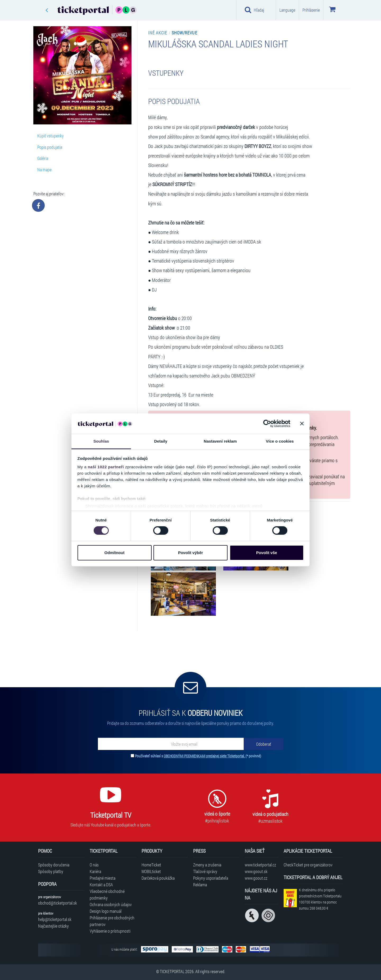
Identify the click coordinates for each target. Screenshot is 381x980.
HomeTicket (151, 865)
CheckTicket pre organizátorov (308, 865)
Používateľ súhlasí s (198, 756)
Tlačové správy (205, 871)
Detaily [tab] (161, 441)
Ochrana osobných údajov (111, 904)
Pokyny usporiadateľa (211, 878)
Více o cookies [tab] (280, 441)
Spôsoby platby (51, 871)
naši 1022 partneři (106, 467)
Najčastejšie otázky (53, 926)
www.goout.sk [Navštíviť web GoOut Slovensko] (256, 871)
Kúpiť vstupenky (51, 136)
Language (287, 10)
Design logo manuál (106, 911)
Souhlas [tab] (101, 441)
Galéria (43, 158)
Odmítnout (115, 553)
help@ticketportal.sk (55, 919)
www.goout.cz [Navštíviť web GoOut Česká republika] (256, 878)
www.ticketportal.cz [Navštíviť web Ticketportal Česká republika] (260, 865)
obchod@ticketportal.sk (58, 903)
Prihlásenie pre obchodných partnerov (112, 921)
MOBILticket (151, 871)
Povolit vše (267, 553)
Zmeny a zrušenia (207, 865)
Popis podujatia (50, 147)
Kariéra (95, 871)
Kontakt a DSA (101, 885)
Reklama (200, 885)
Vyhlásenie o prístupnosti (110, 931)
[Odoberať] (264, 744)
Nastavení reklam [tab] (220, 441)
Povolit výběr (190, 553)
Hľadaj (254, 10)
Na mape (44, 170)
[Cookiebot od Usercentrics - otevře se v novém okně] (267, 424)
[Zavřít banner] (302, 424)
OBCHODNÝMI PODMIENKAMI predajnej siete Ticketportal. (205, 756)
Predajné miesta (103, 878)
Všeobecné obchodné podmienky (107, 894)
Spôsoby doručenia (54, 865)
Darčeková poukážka (158, 878)
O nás (94, 865)
